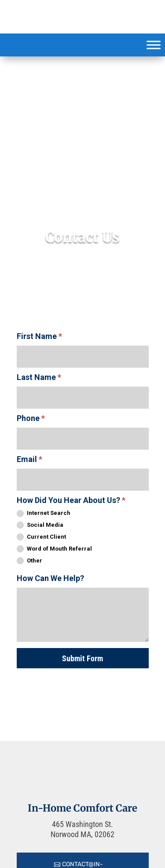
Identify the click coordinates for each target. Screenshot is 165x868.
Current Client (41, 537)
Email (29, 459)
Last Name (39, 377)
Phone (31, 418)
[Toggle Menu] (154, 45)
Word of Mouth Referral (54, 549)
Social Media (40, 525)
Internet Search (44, 513)
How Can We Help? (50, 578)
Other (29, 561)
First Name (39, 336)
